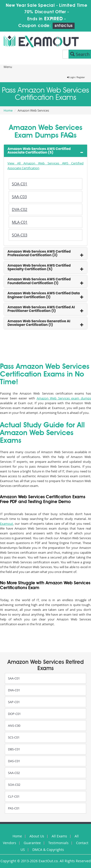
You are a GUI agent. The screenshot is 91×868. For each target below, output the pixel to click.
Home (8, 110)
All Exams (59, 836)
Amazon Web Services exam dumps (64, 398)
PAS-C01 (14, 808)
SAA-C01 (14, 678)
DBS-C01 (14, 749)
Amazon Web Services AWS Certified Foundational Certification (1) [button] (39, 281)
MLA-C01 (20, 222)
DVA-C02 (20, 209)
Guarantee (32, 843)
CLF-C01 (14, 796)
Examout (7, 524)
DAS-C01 (14, 761)
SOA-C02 (14, 785)
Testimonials (58, 843)
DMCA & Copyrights (48, 850)
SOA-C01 (20, 184)
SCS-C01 (14, 737)
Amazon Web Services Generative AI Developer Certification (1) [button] (39, 323)
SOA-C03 (20, 235)
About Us (37, 836)
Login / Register (76, 77)
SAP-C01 (14, 702)
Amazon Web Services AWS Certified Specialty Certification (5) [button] (39, 267)
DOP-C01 (14, 714)
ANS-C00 (14, 726)
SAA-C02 (14, 773)
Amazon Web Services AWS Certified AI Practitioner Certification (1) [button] (41, 309)
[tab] (45, 151)
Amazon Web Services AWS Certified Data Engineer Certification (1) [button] (44, 295)
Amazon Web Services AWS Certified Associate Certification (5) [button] (39, 151)
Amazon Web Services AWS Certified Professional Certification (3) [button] (39, 253)
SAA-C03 (19, 197)
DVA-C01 (14, 690)
